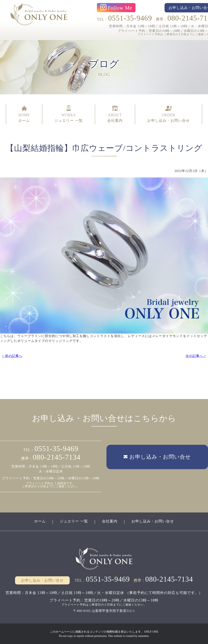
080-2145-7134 (57, 457)
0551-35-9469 (130, 18)
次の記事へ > (196, 356)
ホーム (40, 521)
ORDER (168, 114)
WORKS (69, 114)
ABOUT (115, 114)
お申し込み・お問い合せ (153, 521)
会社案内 (110, 521)
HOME (24, 114)
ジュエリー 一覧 (74, 521)
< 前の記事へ (12, 356)
